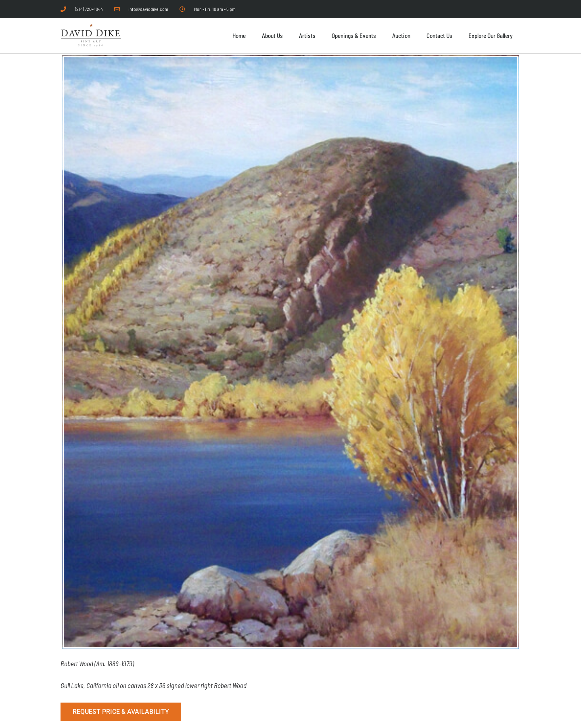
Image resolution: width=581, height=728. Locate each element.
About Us (272, 36)
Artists (307, 36)
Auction (401, 36)
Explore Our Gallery (490, 36)
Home (239, 36)
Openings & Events (354, 36)
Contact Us (439, 36)
